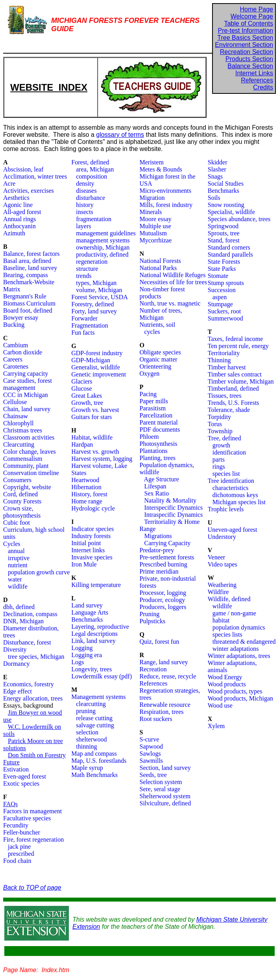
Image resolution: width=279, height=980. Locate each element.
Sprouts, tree (224, 233)
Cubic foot (17, 523)
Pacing (148, 394)
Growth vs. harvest (95, 410)
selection (87, 732)
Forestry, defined (92, 304)
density (85, 184)
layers (83, 226)
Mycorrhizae (156, 240)
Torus (215, 424)
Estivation (16, 769)
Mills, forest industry (166, 205)
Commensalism (23, 459)
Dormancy (17, 664)
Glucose (81, 388)
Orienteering (156, 366)
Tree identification (231, 481)
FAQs (10, 804)
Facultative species (27, 818)
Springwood (223, 226)
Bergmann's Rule (25, 296)
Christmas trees (23, 430)
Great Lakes (87, 396)
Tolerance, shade (229, 410)
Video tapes (223, 564)
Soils (214, 198)
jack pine (19, 847)
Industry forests (91, 536)
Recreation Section (247, 52)
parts (219, 459)
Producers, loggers (163, 607)
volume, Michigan (99, 290)
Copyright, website (27, 487)
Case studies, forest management (28, 384)
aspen (220, 297)
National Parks (158, 268)
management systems (103, 240)
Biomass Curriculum (29, 303)
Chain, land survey (27, 409)
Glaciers (82, 381)
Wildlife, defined (229, 599)
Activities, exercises (29, 191)
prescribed (21, 854)
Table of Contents (249, 23)
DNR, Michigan (23, 621)
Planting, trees (158, 458)
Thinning (219, 360)
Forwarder (84, 318)
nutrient (15, 565)
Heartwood (85, 480)
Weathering (222, 585)
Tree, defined (224, 438)
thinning (86, 746)
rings (219, 467)
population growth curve (39, 572)
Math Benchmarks (94, 775)
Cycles (12, 544)
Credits (263, 87)
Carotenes (16, 366)
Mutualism (153, 233)
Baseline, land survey (30, 268)
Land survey (87, 605)
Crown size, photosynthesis (22, 512)
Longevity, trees (91, 669)
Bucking (14, 325)
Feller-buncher (22, 832)
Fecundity (16, 825)
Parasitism (153, 408)
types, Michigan (96, 283)
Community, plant (26, 466)
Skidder (218, 162)
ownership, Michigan (103, 247)
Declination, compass (30, 614)
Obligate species (160, 352)
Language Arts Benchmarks (90, 616)
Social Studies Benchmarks (226, 187)
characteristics (231, 488)
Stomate (218, 276)
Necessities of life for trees (173, 282)
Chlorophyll (18, 423)
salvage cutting (95, 725)
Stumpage (220, 304)
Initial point (86, 543)
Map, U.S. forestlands (99, 761)
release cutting (94, 718)
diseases (86, 191)
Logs (78, 662)
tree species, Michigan (36, 657)
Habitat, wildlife (92, 437)
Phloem (149, 437)
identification (229, 452)
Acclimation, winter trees (35, 176)
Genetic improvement (99, 374)
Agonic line (18, 205)
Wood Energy (225, 677)
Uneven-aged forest (233, 530)
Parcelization (156, 415)
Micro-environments (166, 191)
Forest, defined (90, 162)
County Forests (22, 501)
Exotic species (21, 783)
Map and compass (94, 754)
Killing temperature (96, 585)
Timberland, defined (233, 388)
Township (220, 431)
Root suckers (156, 719)
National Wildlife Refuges (173, 275)
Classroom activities (29, 437)
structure (87, 269)
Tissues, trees (225, 396)
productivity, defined (102, 254)
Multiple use (155, 226)
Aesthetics (16, 198)
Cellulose (15, 402)
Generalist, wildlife (96, 367)
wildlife (18, 586)
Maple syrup (87, 768)
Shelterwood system (165, 796)
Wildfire (218, 592)
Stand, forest (224, 240)
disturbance (91, 198)
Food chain (17, 861)
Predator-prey (157, 550)
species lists (227, 634)
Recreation (153, 669)
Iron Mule (84, 564)
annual (16, 551)
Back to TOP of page (32, 888)
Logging (82, 648)
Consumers (17, 480)
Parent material (159, 422)
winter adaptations (236, 649)
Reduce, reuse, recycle (168, 676)
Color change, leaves (30, 452)
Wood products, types (235, 691)
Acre (9, 184)
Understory (222, 537)
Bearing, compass (26, 275)
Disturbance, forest (27, 642)
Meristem (152, 162)
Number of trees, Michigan (161, 314)
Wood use (220, 705)
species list (226, 474)
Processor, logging (163, 593)
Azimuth (14, 233)
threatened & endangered (244, 642)
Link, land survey (93, 641)
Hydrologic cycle (93, 508)
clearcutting (91, 704)
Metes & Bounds (161, 169)
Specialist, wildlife (231, 212)
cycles (152, 332)
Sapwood (152, 746)
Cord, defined (20, 494)
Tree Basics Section (245, 38)
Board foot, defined (28, 310)
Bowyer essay (21, 318)
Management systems (98, 697)
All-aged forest (22, 212)
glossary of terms (120, 135)
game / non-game (234, 613)
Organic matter (159, 359)
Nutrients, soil (158, 325)
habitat (221, 620)
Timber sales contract (235, 374)
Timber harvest (227, 367)
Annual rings (19, 219)
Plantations (154, 451)
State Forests (224, 262)
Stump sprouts (226, 283)
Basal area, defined (27, 261)
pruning (86, 711)
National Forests (160, 261)
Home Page (257, 9)
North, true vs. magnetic (170, 303)
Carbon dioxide (23, 352)
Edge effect (18, 691)
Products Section (249, 59)
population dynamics (239, 627)
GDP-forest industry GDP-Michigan (97, 357)
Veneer (216, 557)
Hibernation (86, 487)
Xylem (216, 726)
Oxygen (150, 374)
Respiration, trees (162, 712)
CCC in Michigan (26, 395)
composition (91, 176)
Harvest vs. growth (95, 452)
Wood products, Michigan (240, 698)
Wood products (227, 684)
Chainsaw (16, 416)
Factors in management (32, 811)
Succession (222, 290)
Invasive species (92, 557)
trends (84, 276)
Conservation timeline (31, 473)
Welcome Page (252, 16)
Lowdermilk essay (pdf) (102, 676)
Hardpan (82, 444)
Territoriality (224, 353)
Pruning (150, 614)
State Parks (222, 269)
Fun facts (83, 333)
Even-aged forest (25, 776)
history (85, 205)
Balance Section (250, 66)
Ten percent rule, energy (238, 346)
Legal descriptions (94, 634)
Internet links (88, 550)
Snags (215, 176)
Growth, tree (87, 403)
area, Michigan (95, 169)
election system (162, 782)
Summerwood (225, 318)
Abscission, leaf (23, 169)
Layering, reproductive (100, 627)
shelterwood (91, 739)
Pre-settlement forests (167, 557)
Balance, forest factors (31, 254)
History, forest (89, 494)
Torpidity (219, 417)
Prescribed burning (164, 564)
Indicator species (92, 529)
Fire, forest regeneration (33, 839)
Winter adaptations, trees (239, 656)
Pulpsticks (153, 621)
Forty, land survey (94, 311)
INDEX (73, 87)
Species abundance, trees (239, 219)
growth (221, 445)
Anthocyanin (19, 226)
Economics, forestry (29, 684)
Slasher (217, 169)
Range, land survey (164, 662)
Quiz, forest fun (160, 642)
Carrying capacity (26, 374)
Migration (152, 198)
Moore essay (156, 219)
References (257, 80)
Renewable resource (165, 705)
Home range (87, 501)
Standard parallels (230, 254)
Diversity (15, 649)
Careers (13, 359)
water (13, 579)
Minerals (151, 212)
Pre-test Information (246, 31)
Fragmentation (90, 325)
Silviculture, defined (165, 803)
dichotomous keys (235, 495)
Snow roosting (226, 205)
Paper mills (154, 401)
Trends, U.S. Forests (234, 403)
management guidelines (106, 233)
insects (85, 212)
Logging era (87, 655)
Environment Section (244, 45)
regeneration (92, 262)
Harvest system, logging (102, 459)
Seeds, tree (153, 775)
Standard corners (229, 247)
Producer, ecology (163, 600)
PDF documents (160, 429)
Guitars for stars (91, 417)
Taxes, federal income (236, 339)
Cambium (16, 345)
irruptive (19, 558)
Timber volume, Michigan (241, 381)
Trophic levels (226, 509)
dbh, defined (19, 607)
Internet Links (254, 73)
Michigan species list (239, 502)
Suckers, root (224, 311)
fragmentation (94, 219)
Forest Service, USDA (100, 297)
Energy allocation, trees (33, 698)
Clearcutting (19, 444)
